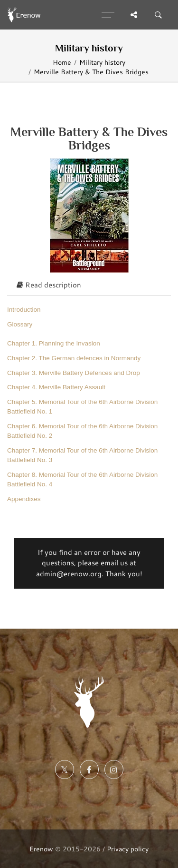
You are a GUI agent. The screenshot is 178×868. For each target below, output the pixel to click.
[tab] (89, 286)
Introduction (24, 310)
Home (62, 62)
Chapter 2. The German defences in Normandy (74, 358)
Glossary (20, 324)
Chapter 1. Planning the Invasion (54, 343)
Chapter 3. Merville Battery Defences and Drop (74, 373)
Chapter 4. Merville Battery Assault (56, 387)
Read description (49, 285)
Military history (102, 62)
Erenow (41, 849)
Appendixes (24, 499)
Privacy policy (128, 849)
